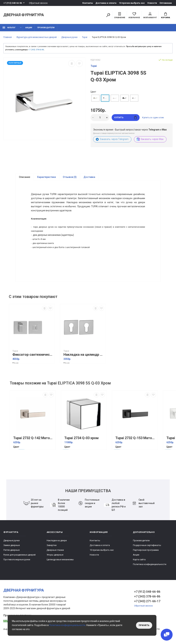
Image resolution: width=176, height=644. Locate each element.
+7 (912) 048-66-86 (13, 3)
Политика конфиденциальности (150, 564)
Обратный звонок (38, 3)
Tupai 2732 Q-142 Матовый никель (34, 438)
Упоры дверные (55, 555)
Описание (25, 177)
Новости (152, 3)
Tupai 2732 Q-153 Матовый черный (136, 438)
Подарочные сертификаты (147, 545)
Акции (29, 28)
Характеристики (46, 177)
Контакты (88, 3)
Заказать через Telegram (112, 139)
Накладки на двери (57, 540)
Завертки (52, 545)
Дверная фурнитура (24, 15)
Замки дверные (12, 545)
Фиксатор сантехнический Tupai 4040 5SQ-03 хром (33, 355)
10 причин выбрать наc (132, 3)
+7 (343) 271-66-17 (147, 601)
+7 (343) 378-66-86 (36, 50)
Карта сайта (139, 559)
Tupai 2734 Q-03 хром (81, 438)
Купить (126, 117)
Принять (144, 625)
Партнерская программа (146, 550)
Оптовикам (166, 3)
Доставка (89, 177)
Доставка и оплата (106, 3)
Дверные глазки (55, 550)
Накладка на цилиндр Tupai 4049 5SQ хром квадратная (84, 355)
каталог (9, 28)
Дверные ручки (11, 540)
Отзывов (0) (70, 177)
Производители (46, 28)
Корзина (166, 15)
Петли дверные (11, 550)
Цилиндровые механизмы (60, 559)
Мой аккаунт (150, 15)
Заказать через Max (150, 139)
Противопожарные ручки (17, 559)
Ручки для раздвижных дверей (19, 555)
